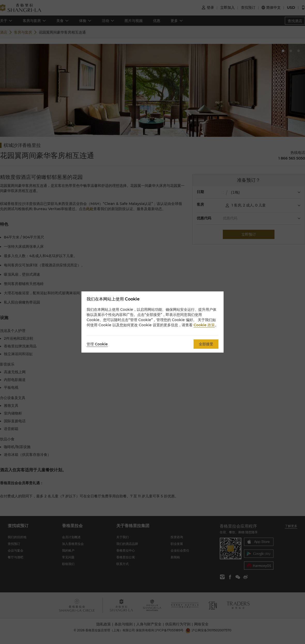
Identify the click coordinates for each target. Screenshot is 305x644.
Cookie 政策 (204, 325)
